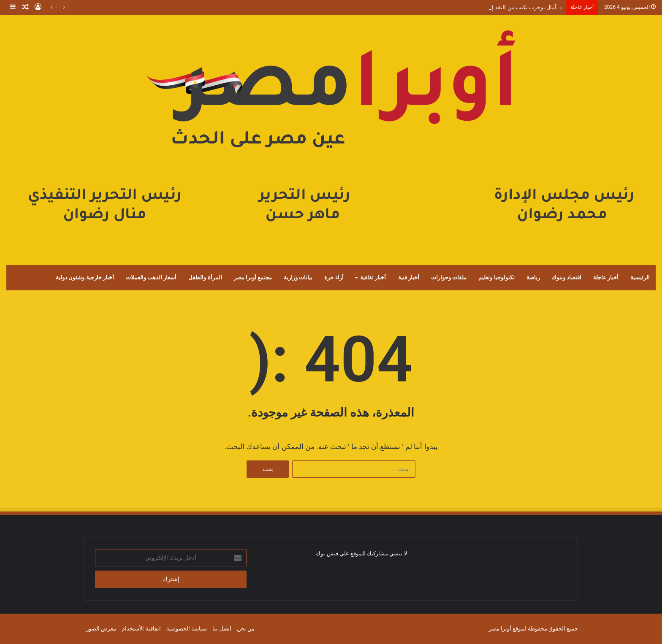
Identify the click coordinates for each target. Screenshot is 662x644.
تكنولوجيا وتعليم (496, 277)
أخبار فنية (409, 277)
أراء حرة (334, 277)
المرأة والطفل (205, 277)
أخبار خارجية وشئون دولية (85, 277)
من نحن (246, 629)
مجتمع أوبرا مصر (253, 277)
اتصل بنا (222, 629)
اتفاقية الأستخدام (141, 629)
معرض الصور (101, 629)
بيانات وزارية (298, 277)
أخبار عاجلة (606, 277)
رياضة (533, 277)
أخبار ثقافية (373, 277)
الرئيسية (640, 277)
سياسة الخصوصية (187, 629)
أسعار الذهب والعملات (151, 277)
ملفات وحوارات (449, 277)
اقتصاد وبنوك (567, 277)
